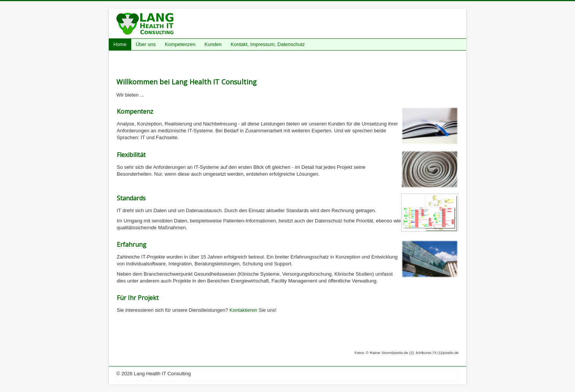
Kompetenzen (180, 44)
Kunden (213, 44)
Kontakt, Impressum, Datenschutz (268, 44)
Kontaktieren (243, 310)
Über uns (146, 44)
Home (120, 44)
